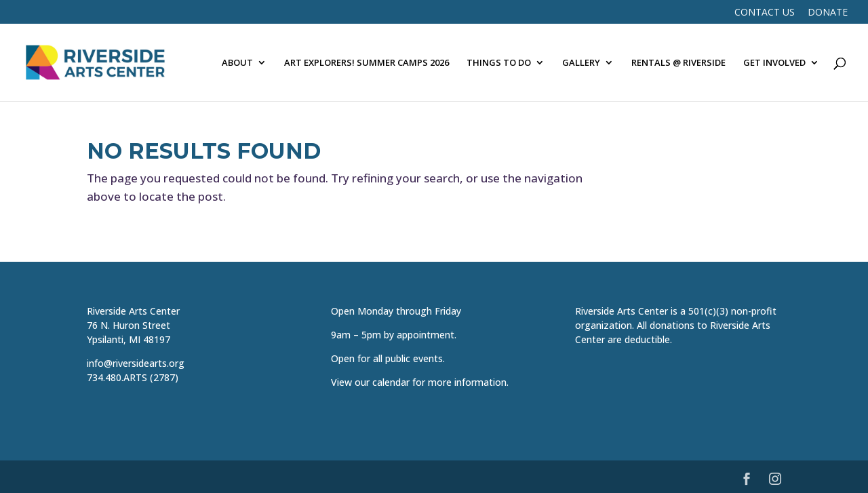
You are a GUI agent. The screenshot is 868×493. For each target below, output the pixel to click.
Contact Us (765, 13)
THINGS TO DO (499, 63)
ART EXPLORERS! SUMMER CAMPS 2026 (367, 63)
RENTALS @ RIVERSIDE (678, 63)
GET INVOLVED (774, 63)
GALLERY (581, 63)
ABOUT (237, 63)
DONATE (828, 13)
